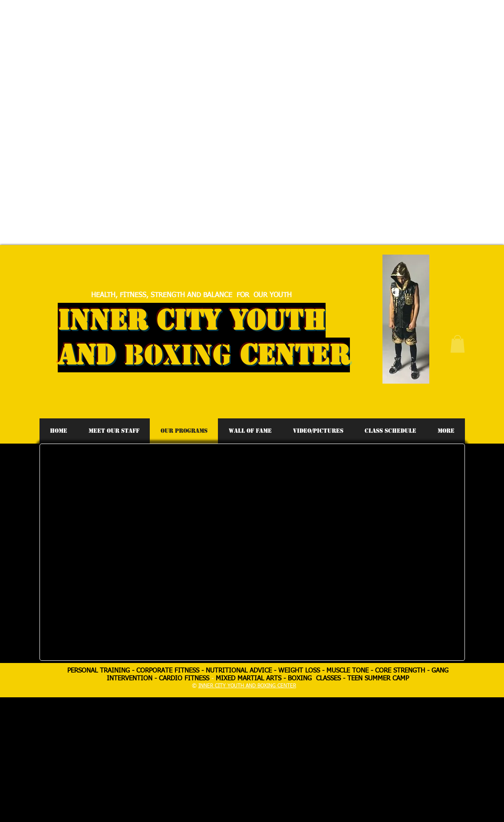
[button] (458, 344)
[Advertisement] (156, 61)
